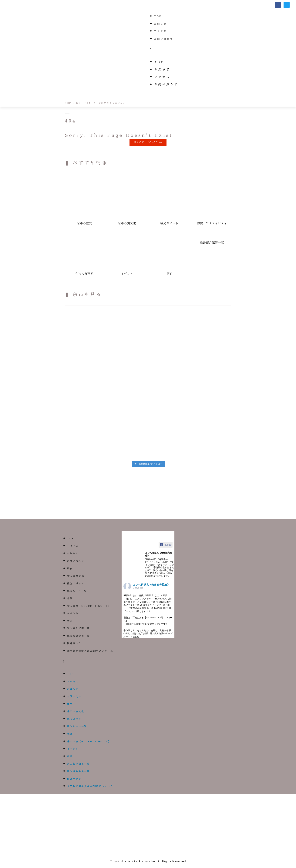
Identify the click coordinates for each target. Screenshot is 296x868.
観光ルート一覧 (77, 591)
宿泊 (70, 621)
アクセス (160, 31)
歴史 (70, 568)
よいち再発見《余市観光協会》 (151, 585)
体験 (70, 598)
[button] (222, 50)
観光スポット (76, 583)
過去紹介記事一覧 (79, 628)
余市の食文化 (76, 576)
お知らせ (160, 24)
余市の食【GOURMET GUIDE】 (89, 606)
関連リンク (74, 643)
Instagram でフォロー (148, 464)
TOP (158, 16)
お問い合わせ (164, 39)
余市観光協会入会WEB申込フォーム (90, 651)
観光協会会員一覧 (79, 636)
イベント (73, 613)
